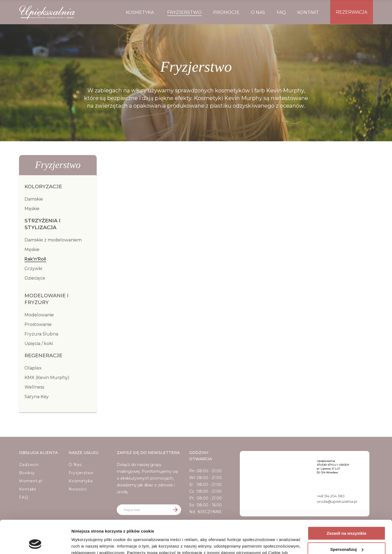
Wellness (34, 387)
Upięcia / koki (39, 343)
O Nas (75, 465)
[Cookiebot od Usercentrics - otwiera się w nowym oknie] (35, 543)
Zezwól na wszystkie (347, 502)
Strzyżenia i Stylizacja (42, 224)
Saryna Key (37, 397)
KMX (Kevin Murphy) (47, 378)
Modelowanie (39, 315)
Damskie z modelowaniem (53, 240)
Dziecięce (35, 278)
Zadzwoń (29, 465)
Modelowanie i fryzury (47, 299)
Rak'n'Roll (35, 259)
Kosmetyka (81, 481)
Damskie (34, 199)
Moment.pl (31, 481)
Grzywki (33, 269)
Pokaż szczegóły (88, 543)
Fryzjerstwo (81, 473)
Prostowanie (38, 324)
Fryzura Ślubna (41, 334)
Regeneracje (43, 356)
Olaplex (33, 368)
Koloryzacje (43, 187)
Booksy (27, 473)
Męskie (32, 209)
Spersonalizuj (347, 518)
